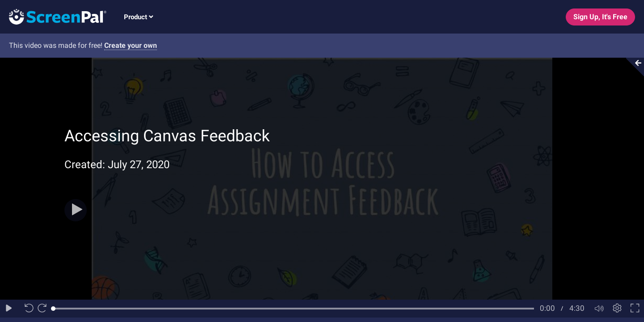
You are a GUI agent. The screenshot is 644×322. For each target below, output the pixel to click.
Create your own (131, 45)
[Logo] (53, 16)
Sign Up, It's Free (600, 17)
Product (138, 17)
